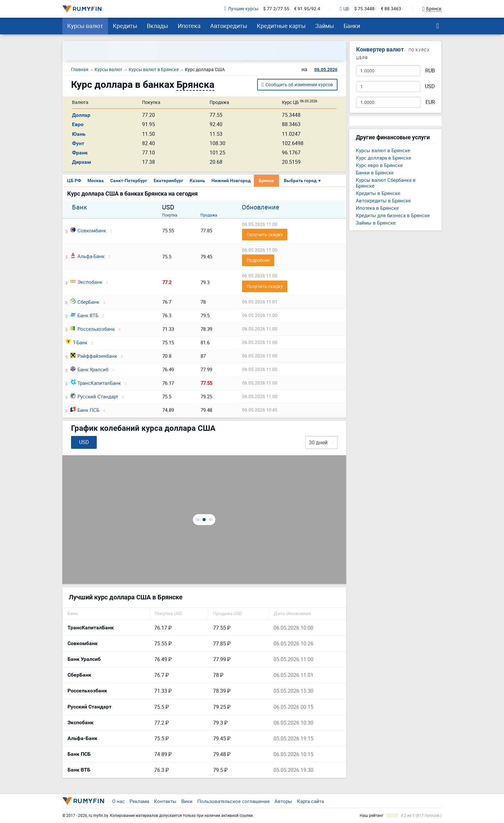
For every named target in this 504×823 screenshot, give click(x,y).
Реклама (139, 801)
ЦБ (345, 9)
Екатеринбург (168, 180)
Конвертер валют (380, 49)
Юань (79, 134)
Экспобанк (86, 282)
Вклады (157, 26)
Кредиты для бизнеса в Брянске (393, 215)
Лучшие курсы (241, 9)
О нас (118, 801)
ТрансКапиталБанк (96, 383)
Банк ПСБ (85, 410)
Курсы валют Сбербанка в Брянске (386, 183)
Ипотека (189, 26)
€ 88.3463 (391, 9)
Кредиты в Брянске (378, 193)
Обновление (261, 207)
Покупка (170, 215)
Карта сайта (310, 801)
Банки (352, 26)
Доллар (81, 115)
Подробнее (258, 260)
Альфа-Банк (87, 256)
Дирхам (81, 162)
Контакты (165, 801)
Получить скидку (265, 234)
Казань (197, 180)
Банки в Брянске (375, 172)
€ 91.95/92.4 (307, 9)
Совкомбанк (88, 230)
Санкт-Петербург (129, 180)
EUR (430, 102)
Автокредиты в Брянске (383, 200)
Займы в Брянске (376, 223)
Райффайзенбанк (94, 356)
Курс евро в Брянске (379, 165)
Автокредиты (229, 26)
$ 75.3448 (364, 9)
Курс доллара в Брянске (383, 158)
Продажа (209, 215)
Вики (187, 801)
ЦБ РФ (74, 180)
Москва (96, 180)
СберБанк (85, 302)
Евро (78, 124)
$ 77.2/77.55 (276, 9)
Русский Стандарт (94, 396)
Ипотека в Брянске (377, 208)
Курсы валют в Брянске (383, 150)
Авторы (283, 801)
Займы (325, 26)
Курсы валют (85, 26)
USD (430, 86)
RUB (430, 71)
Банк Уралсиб (89, 369)
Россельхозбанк (93, 329)
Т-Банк (77, 342)
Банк (80, 207)
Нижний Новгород (231, 180)
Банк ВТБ (84, 315)
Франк (80, 153)
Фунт (78, 143)
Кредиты (125, 26)
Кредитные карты (281, 26)
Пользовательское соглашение (234, 801)
